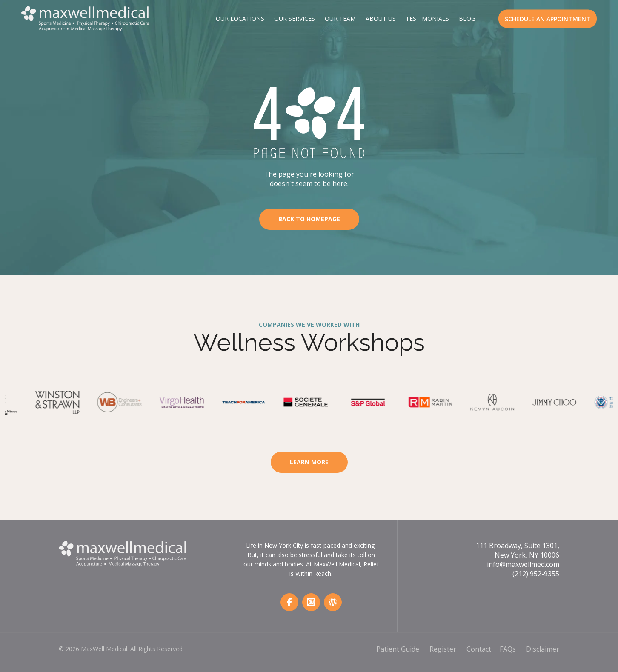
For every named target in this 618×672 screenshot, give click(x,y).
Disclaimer (543, 649)
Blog (467, 19)
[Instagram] (311, 602)
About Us (381, 19)
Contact (479, 649)
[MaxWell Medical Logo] (85, 18)
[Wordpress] (333, 602)
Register (443, 649)
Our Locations (240, 19)
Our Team (340, 19)
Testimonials (427, 19)
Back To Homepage (309, 219)
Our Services (295, 19)
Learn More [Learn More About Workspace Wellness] (309, 462)
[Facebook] (289, 602)
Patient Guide (398, 649)
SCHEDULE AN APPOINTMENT (548, 19)
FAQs (508, 649)
